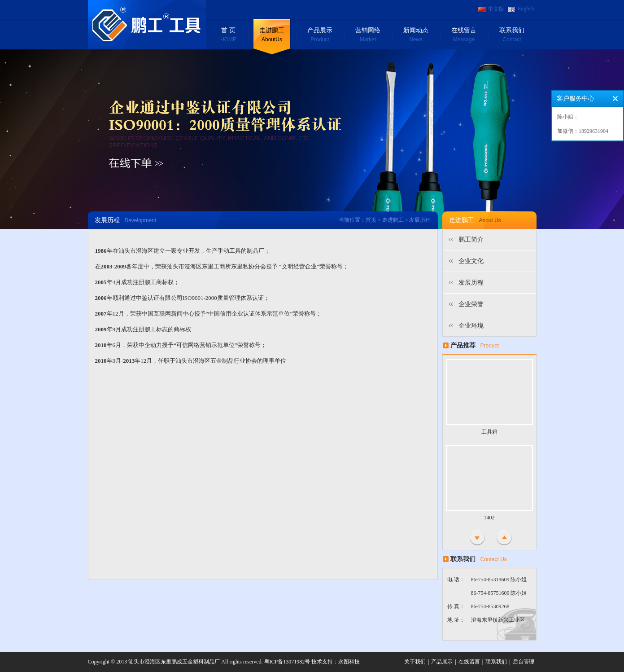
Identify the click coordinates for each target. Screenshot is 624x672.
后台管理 (524, 662)
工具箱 (489, 432)
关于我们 (415, 662)
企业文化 (471, 261)
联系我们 (512, 35)
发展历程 (471, 283)
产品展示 (320, 35)
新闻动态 (416, 35)
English (526, 9)
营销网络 (368, 35)
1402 (489, 518)
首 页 (229, 35)
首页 (371, 220)
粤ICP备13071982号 (287, 662)
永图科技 (349, 662)
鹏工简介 (471, 239)
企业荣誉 (471, 304)
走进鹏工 (272, 35)
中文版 (496, 9)
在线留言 (464, 35)
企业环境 (471, 326)
